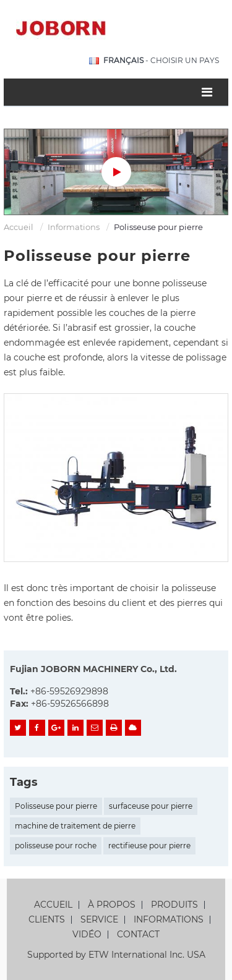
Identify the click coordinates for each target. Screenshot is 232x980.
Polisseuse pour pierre (56, 806)
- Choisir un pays (161, 61)
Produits (174, 905)
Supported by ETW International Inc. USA (116, 955)
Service (99, 920)
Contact (138, 935)
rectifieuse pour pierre (149, 846)
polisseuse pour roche (56, 846)
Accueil (19, 227)
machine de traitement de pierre (75, 826)
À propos (112, 905)
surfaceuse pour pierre (151, 806)
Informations (74, 227)
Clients (47, 920)
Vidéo (87, 935)
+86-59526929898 (69, 691)
